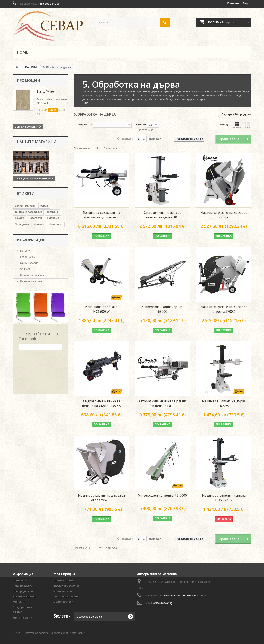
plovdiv (19, 218)
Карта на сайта (22, 618)
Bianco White (45, 92)
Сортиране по (83, 125)
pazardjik (52, 212)
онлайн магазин (25, 206)
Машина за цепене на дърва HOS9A (224, 403)
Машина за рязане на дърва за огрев (224, 215)
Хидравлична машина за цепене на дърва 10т (163, 215)
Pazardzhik (36, 218)
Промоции (28, 80)
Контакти (233, 3)
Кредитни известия (66, 586)
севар (44, 206)
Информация (31, 240)
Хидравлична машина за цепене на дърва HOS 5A (101, 403)
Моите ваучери (63, 602)
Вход (246, 3)
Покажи (141, 125)
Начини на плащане (32, 275)
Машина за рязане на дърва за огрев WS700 (101, 498)
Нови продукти (23, 586)
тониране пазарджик (28, 212)
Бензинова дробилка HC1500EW (101, 309)
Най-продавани (23, 591)
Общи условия (29, 263)
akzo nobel (56, 224)
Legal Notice (27, 257)
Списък (248, 125)
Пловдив (53, 218)
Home (22, 52)
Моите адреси (63, 591)
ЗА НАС (25, 269)
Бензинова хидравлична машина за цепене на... (101, 215)
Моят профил (64, 574)
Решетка (237, 125)
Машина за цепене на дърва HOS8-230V (224, 498)
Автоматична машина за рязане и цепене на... (163, 403)
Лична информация (66, 596)
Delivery (25, 251)
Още (85, 103)
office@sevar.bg (163, 603)
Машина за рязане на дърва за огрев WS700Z (224, 309)
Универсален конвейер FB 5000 (163, 495)
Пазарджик (22, 224)
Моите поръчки (64, 581)
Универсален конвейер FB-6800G (163, 309)
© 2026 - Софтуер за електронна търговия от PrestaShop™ (49, 633)
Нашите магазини (37, 142)
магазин (39, 224)
